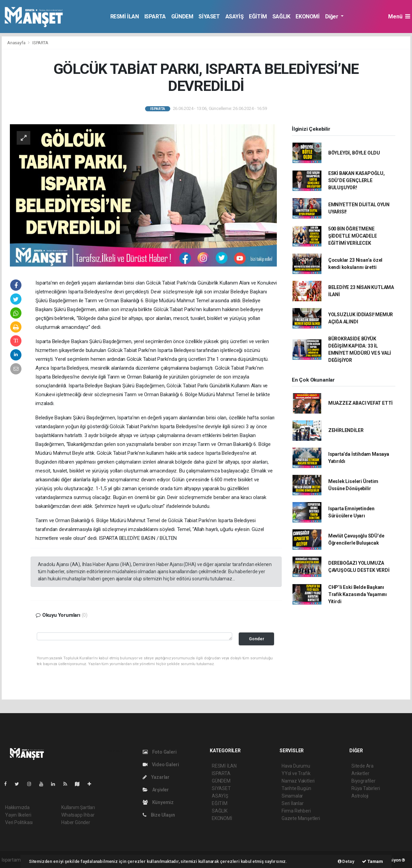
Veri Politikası (19, 822)
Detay (346, 861)
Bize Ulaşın (159, 815)
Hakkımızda (17, 807)
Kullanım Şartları (78, 807)
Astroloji (360, 796)
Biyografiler (363, 781)
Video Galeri (161, 765)
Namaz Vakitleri (298, 781)
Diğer (332, 17)
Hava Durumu (296, 766)
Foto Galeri (160, 752)
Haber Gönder (76, 822)
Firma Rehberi (296, 811)
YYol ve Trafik (296, 773)
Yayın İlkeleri (18, 815)
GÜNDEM (182, 17)
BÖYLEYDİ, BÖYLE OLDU (354, 153)
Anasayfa (17, 43)
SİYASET (209, 17)
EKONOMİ (307, 17)
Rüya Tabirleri (366, 788)
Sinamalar (292, 796)
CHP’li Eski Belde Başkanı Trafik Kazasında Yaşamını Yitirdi (358, 594)
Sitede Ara (362, 766)
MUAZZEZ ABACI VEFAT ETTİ (360, 403)
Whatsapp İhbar (78, 815)
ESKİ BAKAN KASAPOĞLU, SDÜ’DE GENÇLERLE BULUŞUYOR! (356, 180)
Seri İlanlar (293, 803)
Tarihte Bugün (296, 788)
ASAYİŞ (235, 17)
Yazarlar (156, 777)
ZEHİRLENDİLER (346, 430)
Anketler (360, 773)
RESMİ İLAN (125, 17)
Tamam (373, 861)
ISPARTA (155, 17)
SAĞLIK (281, 17)
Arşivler (156, 790)
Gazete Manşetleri (301, 818)
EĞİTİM (258, 17)
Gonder (257, 639)
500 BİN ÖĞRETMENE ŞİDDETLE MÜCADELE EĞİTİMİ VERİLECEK (353, 236)
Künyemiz (158, 802)
